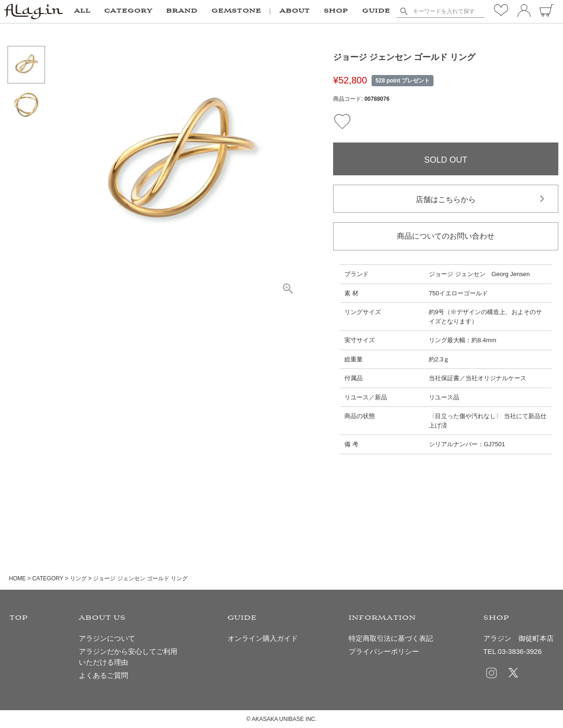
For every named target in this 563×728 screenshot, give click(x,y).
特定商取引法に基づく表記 (391, 638)
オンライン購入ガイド (263, 638)
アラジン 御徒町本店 (518, 638)
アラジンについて (107, 638)
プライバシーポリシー (384, 651)
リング (78, 578)
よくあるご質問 (103, 675)
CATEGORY (48, 578)
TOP (19, 618)
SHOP (336, 11)
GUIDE (376, 11)
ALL (82, 11)
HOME (17, 578)
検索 (404, 11)
